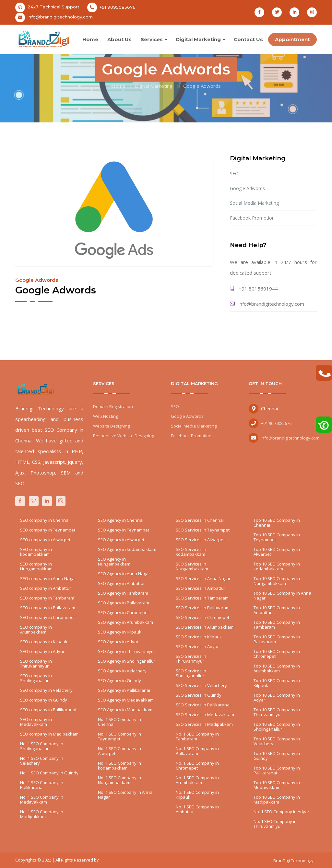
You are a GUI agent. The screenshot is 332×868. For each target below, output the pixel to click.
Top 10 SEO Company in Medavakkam (277, 785)
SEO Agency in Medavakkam (126, 700)
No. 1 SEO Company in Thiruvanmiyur (275, 824)
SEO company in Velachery (46, 690)
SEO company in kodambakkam (36, 552)
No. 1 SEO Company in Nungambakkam (119, 780)
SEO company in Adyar (42, 651)
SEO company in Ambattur (46, 588)
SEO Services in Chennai (200, 520)
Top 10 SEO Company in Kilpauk (277, 683)
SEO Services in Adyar (197, 646)
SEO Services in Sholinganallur (191, 673)
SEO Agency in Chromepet (123, 612)
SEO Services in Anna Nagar (203, 578)
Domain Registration (113, 406)
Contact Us (248, 39)
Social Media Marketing (254, 203)
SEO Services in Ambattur (201, 588)
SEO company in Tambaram (47, 598)
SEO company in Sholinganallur (36, 678)
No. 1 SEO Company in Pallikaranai (42, 785)
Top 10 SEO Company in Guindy (277, 756)
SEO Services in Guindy (199, 695)
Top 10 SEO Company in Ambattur (277, 610)
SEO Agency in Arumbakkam (125, 622)
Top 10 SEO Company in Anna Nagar (282, 595)
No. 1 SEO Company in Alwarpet (119, 751)
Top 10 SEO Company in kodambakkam (277, 566)
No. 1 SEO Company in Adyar (281, 812)
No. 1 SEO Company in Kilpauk (197, 795)
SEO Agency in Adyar (118, 642)
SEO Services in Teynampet (203, 530)
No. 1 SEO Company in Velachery (42, 761)
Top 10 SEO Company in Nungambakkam (277, 581)
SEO (234, 173)
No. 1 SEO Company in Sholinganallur (42, 746)
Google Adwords (247, 188)
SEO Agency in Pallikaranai (124, 690)
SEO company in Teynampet (48, 530)
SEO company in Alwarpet (45, 540)
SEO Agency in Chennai (121, 520)
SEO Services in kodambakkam (191, 552)
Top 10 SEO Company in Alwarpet (277, 552)
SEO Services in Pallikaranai (203, 705)
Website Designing (111, 426)
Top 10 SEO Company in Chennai (277, 523)
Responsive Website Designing (124, 436)
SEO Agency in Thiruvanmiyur (127, 651)
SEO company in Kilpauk (44, 642)
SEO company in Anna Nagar (48, 578)
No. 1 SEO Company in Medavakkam (42, 799)
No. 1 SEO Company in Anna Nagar (125, 795)
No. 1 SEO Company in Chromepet (197, 765)
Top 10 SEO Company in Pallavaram (277, 639)
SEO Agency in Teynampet (124, 530)
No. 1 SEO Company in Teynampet (119, 736)
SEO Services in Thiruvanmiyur (191, 659)
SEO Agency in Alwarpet (121, 540)
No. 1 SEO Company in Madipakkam (42, 814)
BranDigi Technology (293, 861)
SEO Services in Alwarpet (200, 540)
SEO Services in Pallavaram (203, 608)
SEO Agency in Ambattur (121, 583)
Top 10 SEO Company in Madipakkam (277, 799)
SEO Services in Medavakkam (205, 714)
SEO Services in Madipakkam (204, 724)
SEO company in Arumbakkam (36, 629)
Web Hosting (106, 416)
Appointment (292, 39)
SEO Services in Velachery (201, 685)
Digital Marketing (198, 39)
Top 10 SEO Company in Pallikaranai (277, 770)
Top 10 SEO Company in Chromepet (277, 654)
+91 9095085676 (118, 7)
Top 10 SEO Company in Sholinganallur (277, 727)
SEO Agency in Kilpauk (120, 632)
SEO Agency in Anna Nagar (124, 574)
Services (152, 39)
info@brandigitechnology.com (60, 17)
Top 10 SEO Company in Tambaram (277, 625)
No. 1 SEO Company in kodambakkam (119, 765)
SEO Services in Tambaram (202, 598)
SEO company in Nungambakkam (36, 566)
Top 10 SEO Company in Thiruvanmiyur (277, 712)
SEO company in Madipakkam (49, 734)
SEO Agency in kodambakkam (127, 549)
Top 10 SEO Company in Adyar (277, 697)
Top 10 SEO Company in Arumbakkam (277, 668)
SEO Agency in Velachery (122, 671)
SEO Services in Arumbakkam (205, 627)
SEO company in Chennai (45, 520)
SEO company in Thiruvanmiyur (36, 663)
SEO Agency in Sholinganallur (127, 661)
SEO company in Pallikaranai (48, 710)
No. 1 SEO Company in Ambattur (197, 809)
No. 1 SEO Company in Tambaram (197, 736)
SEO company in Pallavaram (48, 608)
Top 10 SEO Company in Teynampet (277, 537)
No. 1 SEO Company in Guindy (49, 773)
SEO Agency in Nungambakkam (114, 561)
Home (90, 39)
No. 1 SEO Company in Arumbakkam (197, 780)
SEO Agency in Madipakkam (125, 710)
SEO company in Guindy (44, 700)
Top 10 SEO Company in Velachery (277, 741)
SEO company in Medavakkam (36, 722)
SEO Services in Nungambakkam (192, 566)
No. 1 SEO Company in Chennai (119, 722)
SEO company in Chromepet (47, 617)
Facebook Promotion (252, 218)
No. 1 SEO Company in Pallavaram (197, 751)
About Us (119, 39)
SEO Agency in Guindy (119, 680)
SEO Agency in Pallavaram (124, 603)
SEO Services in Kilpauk (199, 637)
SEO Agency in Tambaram (123, 593)
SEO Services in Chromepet (202, 617)
